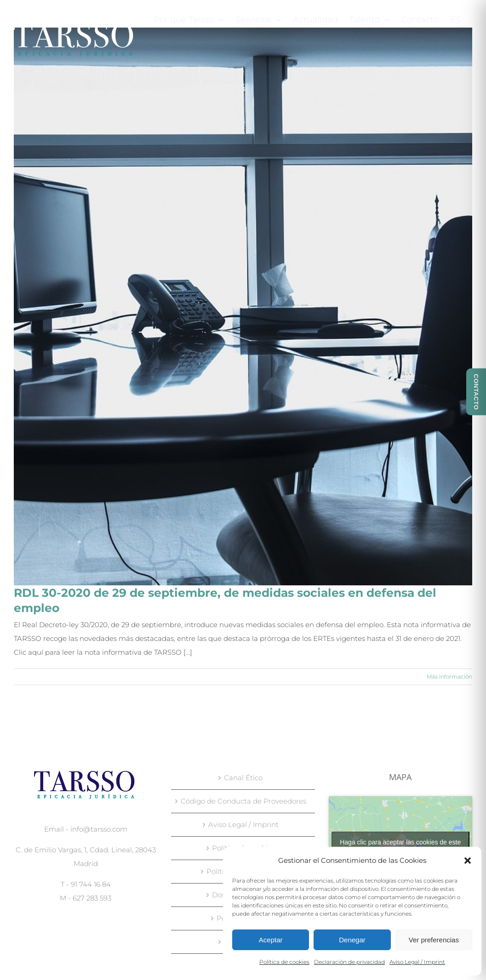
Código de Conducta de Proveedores (243, 801)
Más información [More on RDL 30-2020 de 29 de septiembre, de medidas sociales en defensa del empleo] (449, 677)
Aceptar (271, 940)
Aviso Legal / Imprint (417, 962)
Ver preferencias (434, 940)
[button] (468, 861)
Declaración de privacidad (349, 962)
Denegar (352, 940)
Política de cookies (284, 962)
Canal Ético (243, 778)
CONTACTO (476, 392)
